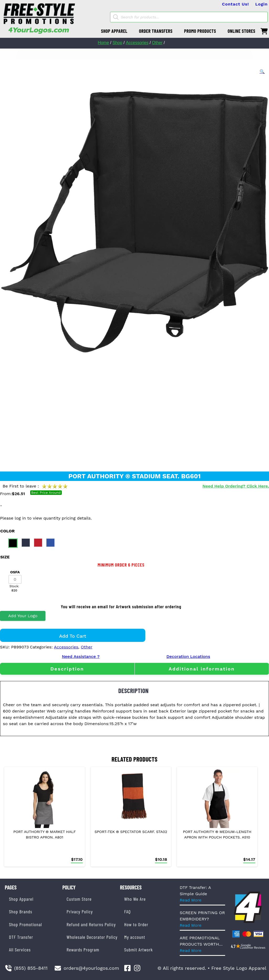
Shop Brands (21, 911)
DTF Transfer (21, 937)
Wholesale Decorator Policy (92, 937)
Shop (117, 43)
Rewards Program (83, 950)
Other (157, 43)
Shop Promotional (25, 924)
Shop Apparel (21, 899)
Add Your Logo (23, 616)
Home (103, 43)
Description (67, 669)
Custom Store (79, 899)
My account (135, 937)
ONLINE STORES (241, 31)
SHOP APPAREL (114, 31)
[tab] (67, 669)
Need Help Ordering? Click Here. (236, 486)
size (5, 557)
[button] (262, 72)
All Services (20, 950)
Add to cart (73, 636)
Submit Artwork (139, 950)
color (7, 531)
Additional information (202, 669)
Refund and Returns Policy (91, 924)
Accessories (137, 43)
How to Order (136, 924)
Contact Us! (236, 4)
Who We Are (135, 899)
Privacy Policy (80, 911)
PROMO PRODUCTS (200, 31)
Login (262, 4)
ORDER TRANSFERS (156, 31)
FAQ (128, 911)
